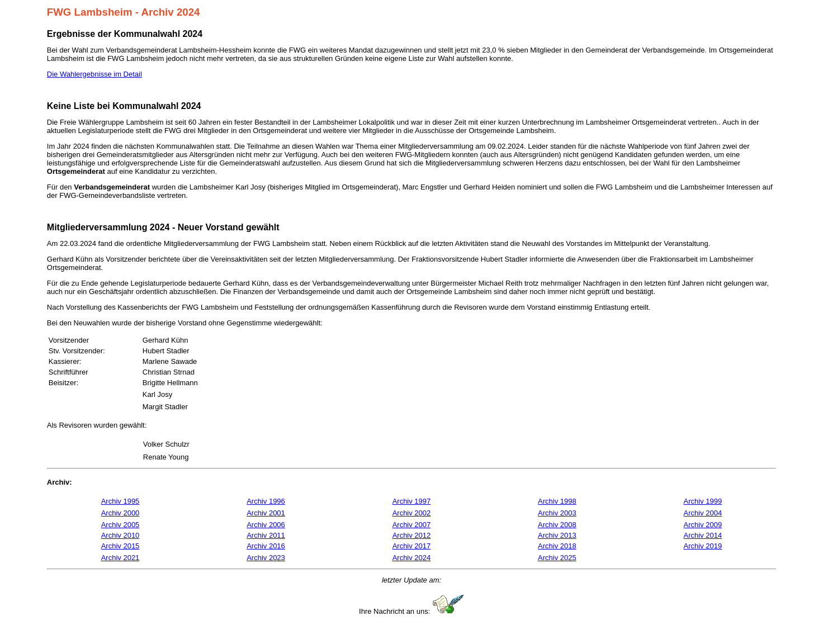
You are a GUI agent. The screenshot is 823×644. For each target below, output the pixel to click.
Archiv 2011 (266, 535)
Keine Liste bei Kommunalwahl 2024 (124, 106)
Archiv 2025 (557, 558)
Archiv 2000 (120, 513)
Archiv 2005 (120, 525)
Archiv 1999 (703, 501)
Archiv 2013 (557, 535)
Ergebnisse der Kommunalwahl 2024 (125, 34)
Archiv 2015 (120, 546)
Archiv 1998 (557, 501)
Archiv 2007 (412, 525)
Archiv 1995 (120, 501)
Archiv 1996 (266, 501)
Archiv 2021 (120, 558)
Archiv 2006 (266, 525)
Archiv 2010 (120, 535)
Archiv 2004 (703, 513)
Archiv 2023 (266, 558)
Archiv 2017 (412, 546)
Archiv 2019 (703, 546)
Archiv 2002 (412, 513)
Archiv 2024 (412, 558)
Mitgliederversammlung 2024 (108, 227)
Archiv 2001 (266, 513)
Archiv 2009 (703, 525)
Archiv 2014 (703, 535)
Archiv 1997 (412, 501)
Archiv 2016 (266, 546)
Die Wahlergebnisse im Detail (94, 74)
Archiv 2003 (557, 513)
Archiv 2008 (557, 525)
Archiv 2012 (412, 535)
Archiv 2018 (557, 546)
